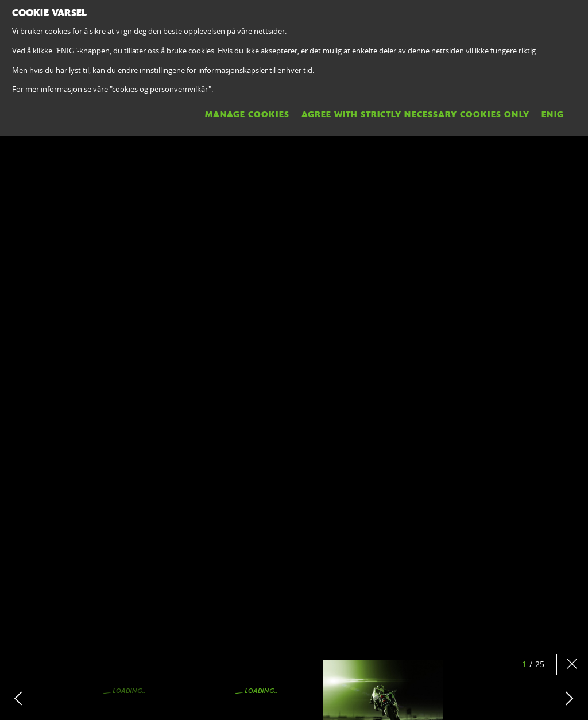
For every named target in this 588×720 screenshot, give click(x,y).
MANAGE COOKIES (247, 114)
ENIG (553, 114)
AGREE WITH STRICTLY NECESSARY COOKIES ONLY (415, 114)
